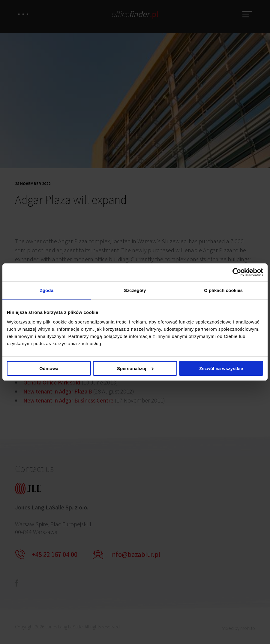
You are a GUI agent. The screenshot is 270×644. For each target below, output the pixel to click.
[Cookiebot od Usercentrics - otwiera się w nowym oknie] (237, 272)
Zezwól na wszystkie (221, 369)
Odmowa (49, 369)
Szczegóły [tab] (135, 290)
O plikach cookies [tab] (223, 290)
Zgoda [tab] (47, 290)
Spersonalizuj (135, 369)
